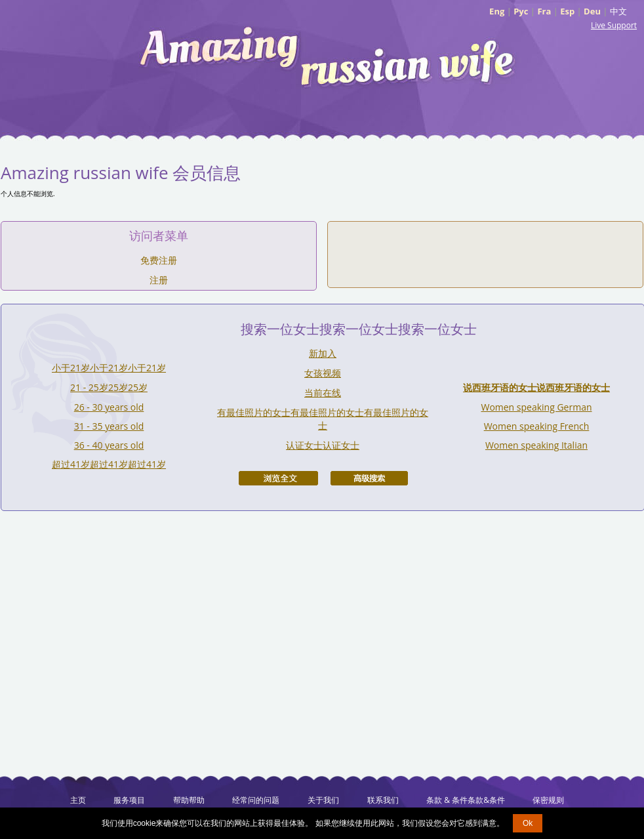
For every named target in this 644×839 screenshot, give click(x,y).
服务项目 (129, 800)
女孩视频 (323, 373)
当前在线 (323, 393)
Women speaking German (536, 407)
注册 (159, 280)
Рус (521, 11)
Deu (592, 11)
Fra (544, 11)
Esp (567, 11)
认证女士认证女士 (323, 445)
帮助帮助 (189, 800)
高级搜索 (369, 478)
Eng (497, 11)
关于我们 (323, 800)
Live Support (614, 25)
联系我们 (383, 800)
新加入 (323, 353)
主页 (78, 800)
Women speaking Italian (536, 445)
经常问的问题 (256, 800)
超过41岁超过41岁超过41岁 (109, 464)
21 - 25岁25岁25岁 (109, 387)
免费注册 (159, 260)
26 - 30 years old (109, 407)
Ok (528, 823)
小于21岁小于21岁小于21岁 (109, 368)
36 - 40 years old (109, 445)
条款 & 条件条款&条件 (466, 800)
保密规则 (548, 800)
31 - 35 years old (109, 426)
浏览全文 (278, 478)
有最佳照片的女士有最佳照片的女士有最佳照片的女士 (323, 419)
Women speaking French (537, 426)
